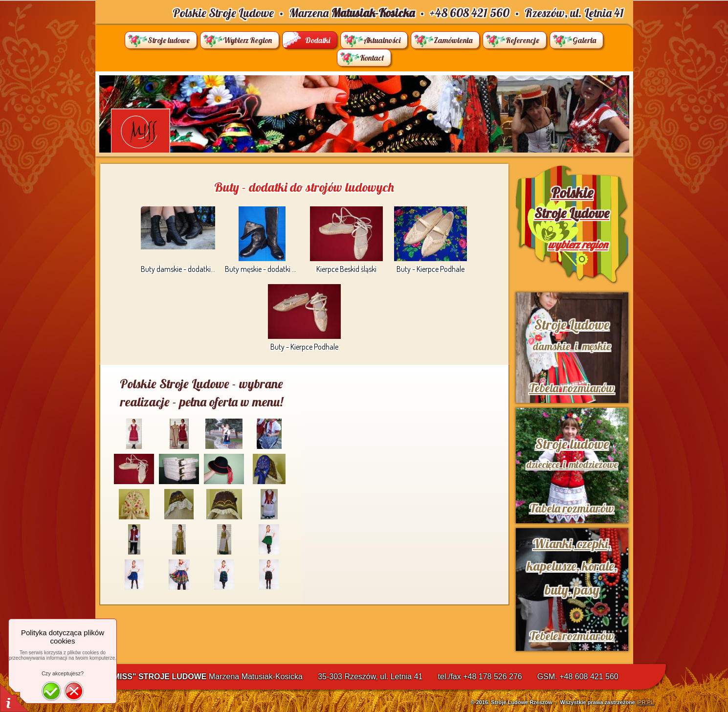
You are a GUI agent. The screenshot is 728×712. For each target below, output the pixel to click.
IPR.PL (645, 702)
